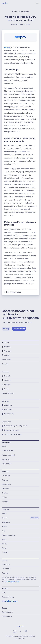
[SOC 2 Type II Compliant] (15, 631)
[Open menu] (37, 3)
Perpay (7, 47)
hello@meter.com (12, 582)
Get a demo (19, 329)
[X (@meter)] (20, 631)
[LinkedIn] (26, 631)
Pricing (6, 329)
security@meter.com (10, 601)
